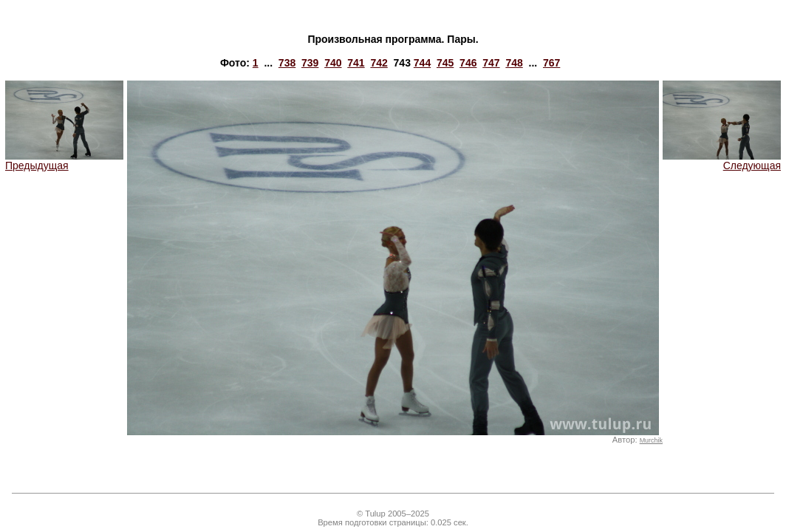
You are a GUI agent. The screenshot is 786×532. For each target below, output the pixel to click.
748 (514, 63)
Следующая (722, 161)
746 (468, 63)
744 (422, 63)
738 (287, 63)
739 (310, 63)
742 (379, 63)
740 (333, 63)
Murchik (651, 440)
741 (356, 63)
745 (445, 63)
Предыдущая (64, 161)
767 (551, 63)
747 (491, 63)
